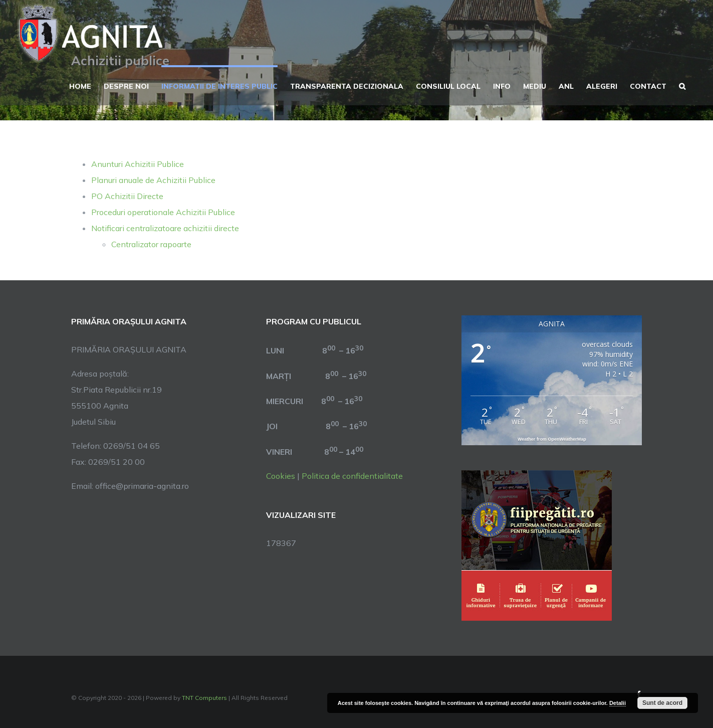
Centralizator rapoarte (151, 244)
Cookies (281, 476)
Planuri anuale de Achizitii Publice (153, 180)
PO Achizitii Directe (127, 196)
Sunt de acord (662, 703)
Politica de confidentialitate (352, 476)
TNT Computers (204, 698)
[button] (682, 85)
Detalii (618, 703)
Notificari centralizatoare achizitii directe (165, 228)
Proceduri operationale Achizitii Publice (163, 212)
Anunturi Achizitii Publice (138, 164)
